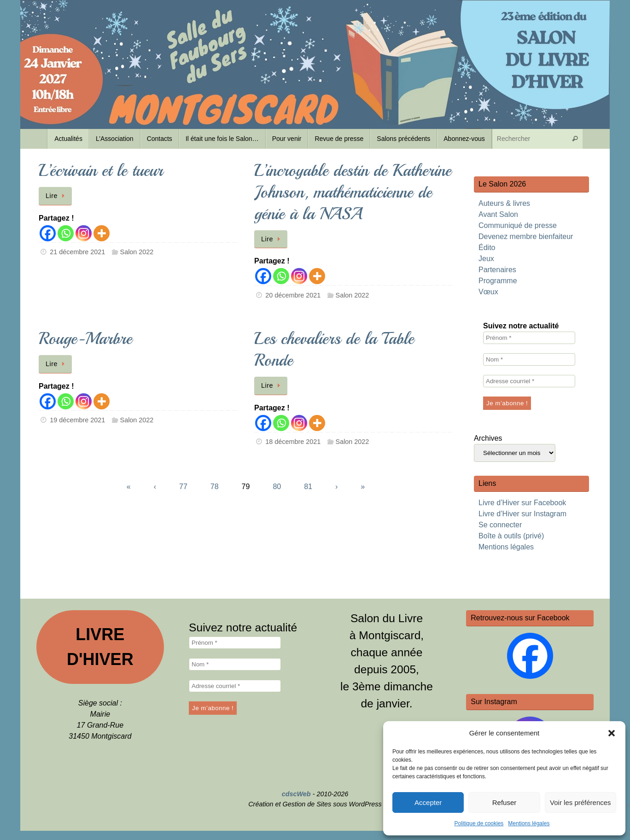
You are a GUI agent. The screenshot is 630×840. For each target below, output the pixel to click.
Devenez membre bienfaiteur (526, 236)
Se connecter (500, 525)
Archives (488, 438)
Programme (498, 281)
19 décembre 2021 (77, 420)
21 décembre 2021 (77, 252)
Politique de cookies (479, 823)
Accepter (428, 802)
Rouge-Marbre (85, 339)
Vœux (488, 292)
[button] (612, 733)
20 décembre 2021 (293, 295)
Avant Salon (498, 214)
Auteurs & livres (504, 203)
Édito (487, 248)
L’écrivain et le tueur (101, 171)
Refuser (505, 802)
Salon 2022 (137, 252)
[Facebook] (48, 233)
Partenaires (497, 270)
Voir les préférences (580, 802)
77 (183, 487)
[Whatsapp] (66, 233)
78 (215, 487)
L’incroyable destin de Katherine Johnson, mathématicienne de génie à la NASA (353, 192)
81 (308, 487)
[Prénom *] (529, 338)
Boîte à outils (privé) (511, 536)
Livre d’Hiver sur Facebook (522, 503)
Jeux (486, 259)
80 (277, 487)
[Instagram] (84, 233)
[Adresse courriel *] (529, 381)
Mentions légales (529, 823)
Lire (57, 196)
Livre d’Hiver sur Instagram (522, 514)
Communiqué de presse (518, 225)
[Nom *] (529, 359)
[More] (102, 233)
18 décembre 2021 (293, 442)
